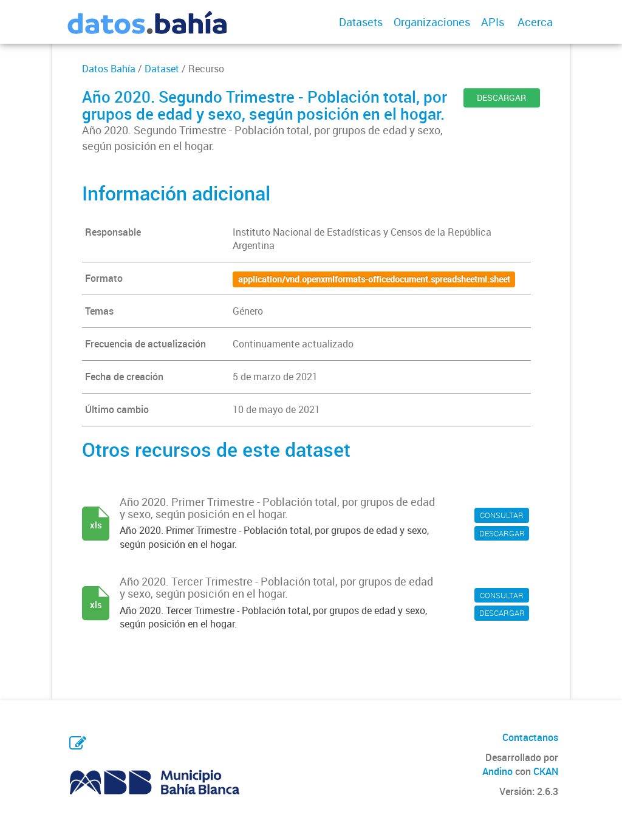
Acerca (535, 22)
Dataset (162, 69)
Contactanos (530, 737)
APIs (493, 22)
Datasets (361, 22)
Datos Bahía (109, 69)
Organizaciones (432, 22)
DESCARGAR (501, 97)
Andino (497, 771)
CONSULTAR (502, 515)
